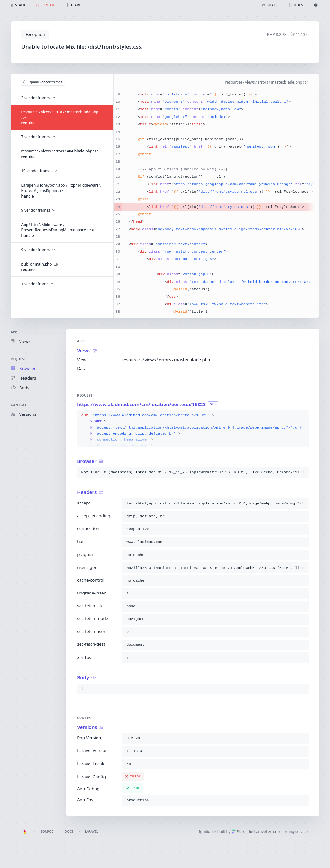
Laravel (92, 831)
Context (19, 405)
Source (47, 831)
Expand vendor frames (43, 82)
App (14, 332)
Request (18, 359)
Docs (69, 831)
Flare (239, 831)
